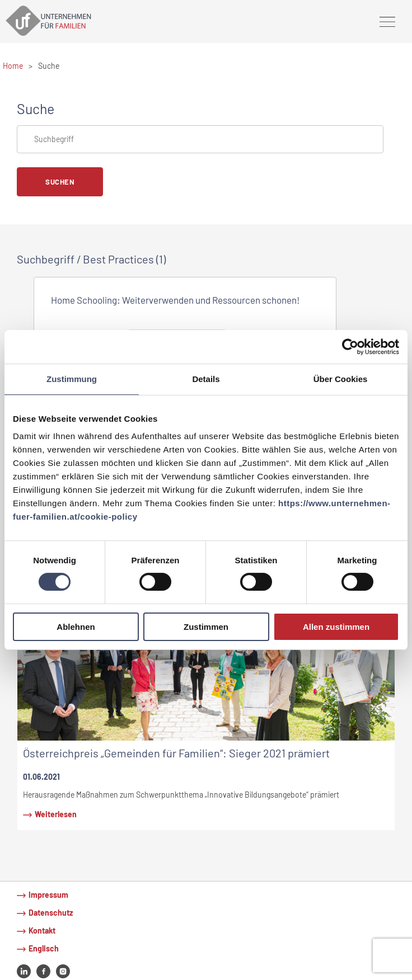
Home (13, 66)
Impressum (48, 895)
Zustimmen (206, 627)
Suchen (60, 182)
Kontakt (42, 930)
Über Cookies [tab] (341, 379)
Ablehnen (76, 627)
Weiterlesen (56, 814)
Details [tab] (206, 379)
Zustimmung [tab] (72, 379)
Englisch (44, 948)
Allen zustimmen (336, 627)
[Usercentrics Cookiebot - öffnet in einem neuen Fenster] (350, 347)
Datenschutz (51, 913)
